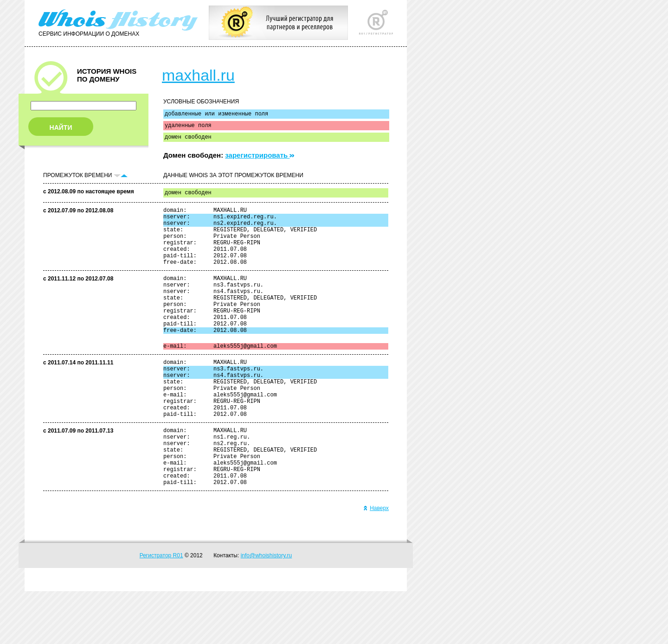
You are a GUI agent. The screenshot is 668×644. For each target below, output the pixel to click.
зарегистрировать (260, 159)
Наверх (376, 561)
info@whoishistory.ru (267, 608)
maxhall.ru (198, 75)
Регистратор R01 (161, 608)
